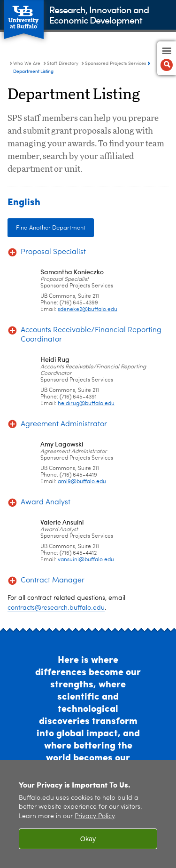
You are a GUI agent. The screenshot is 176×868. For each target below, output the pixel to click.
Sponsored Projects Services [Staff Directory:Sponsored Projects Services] (115, 64)
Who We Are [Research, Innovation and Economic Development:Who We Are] (27, 64)
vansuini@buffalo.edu (86, 560)
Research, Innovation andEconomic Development (99, 14)
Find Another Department (51, 228)
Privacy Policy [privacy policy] (95, 816)
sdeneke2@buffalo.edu (88, 310)
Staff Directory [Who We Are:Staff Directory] (63, 64)
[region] (88, 814)
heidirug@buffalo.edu (86, 404)
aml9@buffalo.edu (82, 482)
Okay (88, 839)
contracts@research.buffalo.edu (56, 608)
